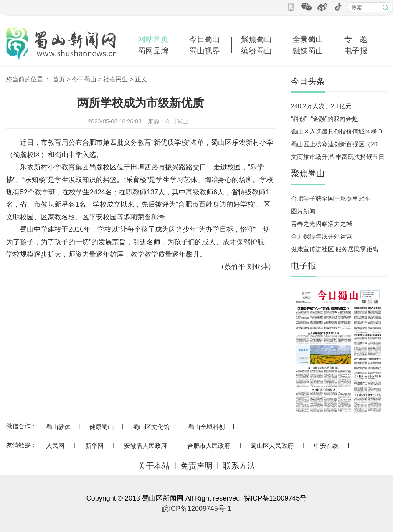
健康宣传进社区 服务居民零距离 (335, 249)
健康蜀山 (102, 427)
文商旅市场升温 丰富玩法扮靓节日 (338, 157)
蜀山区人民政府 (272, 446)
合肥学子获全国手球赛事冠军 (331, 198)
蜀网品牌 (153, 51)
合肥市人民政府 (209, 446)
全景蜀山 (308, 39)
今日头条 (308, 81)
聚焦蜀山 (256, 39)
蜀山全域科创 (206, 427)
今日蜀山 (205, 39)
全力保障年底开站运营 (322, 236)
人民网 (55, 446)
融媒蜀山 (308, 51)
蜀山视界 (205, 51)
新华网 (94, 446)
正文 (141, 79)
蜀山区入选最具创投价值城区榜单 (337, 132)
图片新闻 (303, 211)
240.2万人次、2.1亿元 (321, 106)
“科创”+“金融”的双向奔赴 (324, 119)
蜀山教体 (58, 427)
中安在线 (326, 446)
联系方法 (239, 466)
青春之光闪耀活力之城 (322, 224)
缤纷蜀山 (256, 51)
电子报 (356, 51)
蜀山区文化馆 (151, 427)
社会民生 (116, 79)
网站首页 (153, 39)
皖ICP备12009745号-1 (196, 509)
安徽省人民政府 (145, 446)
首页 (59, 79)
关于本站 (154, 466)
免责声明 (196, 466)
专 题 (356, 39)
